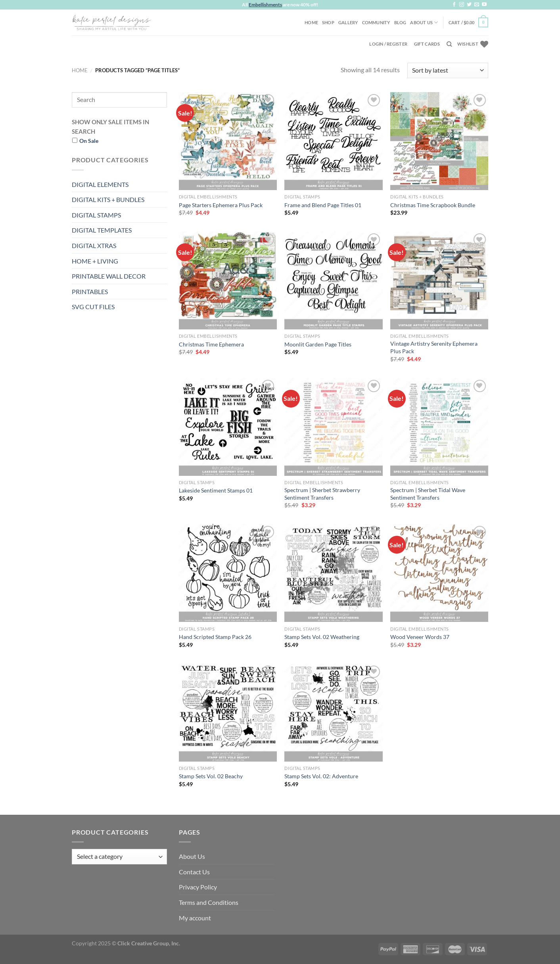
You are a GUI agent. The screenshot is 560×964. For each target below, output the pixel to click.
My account (195, 918)
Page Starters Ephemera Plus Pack (221, 205)
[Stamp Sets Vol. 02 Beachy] (228, 713)
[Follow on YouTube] (484, 5)
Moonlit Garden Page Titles (318, 344)
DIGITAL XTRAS (94, 245)
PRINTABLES (90, 292)
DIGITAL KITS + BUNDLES (108, 199)
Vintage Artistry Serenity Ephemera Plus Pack (434, 347)
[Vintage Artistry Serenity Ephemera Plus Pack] (439, 280)
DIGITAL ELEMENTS (100, 184)
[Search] (449, 44)
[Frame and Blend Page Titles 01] (333, 141)
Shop (328, 22)
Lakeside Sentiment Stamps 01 (216, 490)
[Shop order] (448, 70)
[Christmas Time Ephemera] (228, 280)
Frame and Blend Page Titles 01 (323, 205)
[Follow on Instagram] (462, 5)
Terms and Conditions (209, 902)
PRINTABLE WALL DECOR (109, 276)
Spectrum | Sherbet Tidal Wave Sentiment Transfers (428, 494)
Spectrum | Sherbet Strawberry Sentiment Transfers (322, 494)
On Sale (89, 141)
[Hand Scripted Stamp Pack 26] (228, 573)
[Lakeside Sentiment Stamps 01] (228, 427)
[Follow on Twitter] (469, 5)
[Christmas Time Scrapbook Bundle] (439, 141)
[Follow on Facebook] (454, 5)
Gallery (348, 22)
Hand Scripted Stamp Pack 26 (215, 637)
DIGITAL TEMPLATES (102, 230)
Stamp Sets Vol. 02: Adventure (321, 776)
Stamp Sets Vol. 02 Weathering (322, 637)
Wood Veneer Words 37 (420, 637)
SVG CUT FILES (93, 307)
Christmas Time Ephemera (211, 344)
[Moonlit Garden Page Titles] (333, 280)
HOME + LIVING (95, 261)
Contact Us (194, 872)
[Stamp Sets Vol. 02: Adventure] (333, 713)
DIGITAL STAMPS (96, 215)
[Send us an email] (477, 5)
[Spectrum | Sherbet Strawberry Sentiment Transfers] (333, 427)
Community (376, 22)
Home (311, 22)
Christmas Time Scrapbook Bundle (433, 205)
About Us (424, 22)
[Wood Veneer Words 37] (439, 573)
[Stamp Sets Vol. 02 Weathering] (333, 573)
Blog (400, 22)
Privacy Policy (198, 887)
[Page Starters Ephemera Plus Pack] (228, 141)
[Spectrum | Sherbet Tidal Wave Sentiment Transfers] (439, 427)
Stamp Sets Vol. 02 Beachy (211, 776)
